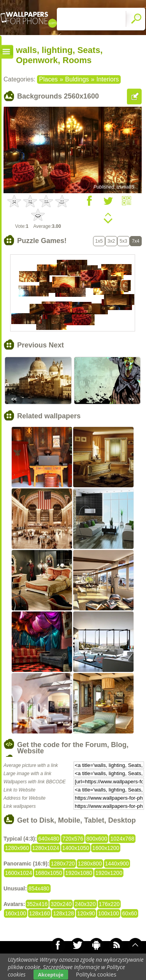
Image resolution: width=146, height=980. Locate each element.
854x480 (39, 888)
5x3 (123, 241)
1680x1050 (48, 873)
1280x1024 (46, 848)
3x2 (111, 241)
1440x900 (117, 864)
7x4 (136, 241)
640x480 (49, 839)
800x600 (97, 839)
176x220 (109, 904)
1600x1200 (106, 848)
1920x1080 (79, 873)
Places (48, 79)
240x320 (85, 904)
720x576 (73, 839)
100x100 (109, 913)
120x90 (86, 913)
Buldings (77, 79)
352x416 (37, 904)
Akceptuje (51, 975)
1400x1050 (76, 848)
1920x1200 (109, 873)
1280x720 (63, 864)
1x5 (99, 241)
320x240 (61, 904)
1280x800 (90, 864)
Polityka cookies (96, 974)
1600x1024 (18, 873)
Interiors (107, 79)
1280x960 (17, 848)
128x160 (40, 913)
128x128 (63, 913)
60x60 (130, 913)
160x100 (16, 913)
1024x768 (122, 839)
